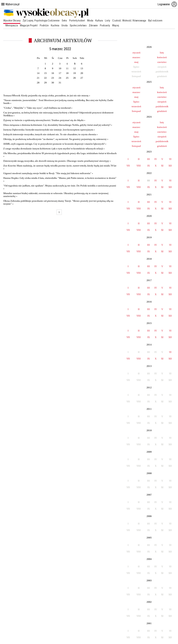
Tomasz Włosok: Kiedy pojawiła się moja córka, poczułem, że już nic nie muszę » (47, 95)
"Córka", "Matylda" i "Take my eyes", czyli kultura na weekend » (38, 108)
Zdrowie (93, 25)
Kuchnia (55, 25)
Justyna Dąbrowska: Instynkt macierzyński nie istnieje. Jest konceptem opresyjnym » (49, 130)
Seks (64, 21)
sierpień (162, 102)
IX (148, 166)
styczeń (136, 53)
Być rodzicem (155, 21)
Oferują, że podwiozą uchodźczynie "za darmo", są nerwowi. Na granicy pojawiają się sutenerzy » (56, 139)
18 (67, 73)
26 (74, 78)
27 (82, 78)
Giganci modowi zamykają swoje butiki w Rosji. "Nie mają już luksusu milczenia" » (48, 173)
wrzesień (136, 106)
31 (60, 83)
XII (170, 166)
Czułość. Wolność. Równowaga (129, 21)
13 (82, 68)
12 (74, 68)
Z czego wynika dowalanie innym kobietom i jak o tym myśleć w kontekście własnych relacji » (54, 149)
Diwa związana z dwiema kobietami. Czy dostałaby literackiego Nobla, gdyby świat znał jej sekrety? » (58, 125)
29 (45, 83)
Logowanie (167, 4)
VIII (139, 166)
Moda (90, 21)
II (139, 159)
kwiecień (162, 57)
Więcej (116, 25)
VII (128, 166)
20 (82, 73)
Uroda (64, 25)
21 (38, 78)
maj (136, 62)
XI (162, 166)
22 (45, 78)
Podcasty (105, 25)
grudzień (162, 111)
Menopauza (12, 25)
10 (60, 68)
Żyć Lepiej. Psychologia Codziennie (41, 21)
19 (74, 73)
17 (60, 73)
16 (53, 73)
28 (38, 83)
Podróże (44, 25)
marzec (136, 57)
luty (162, 53)
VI (170, 159)
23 (53, 78)
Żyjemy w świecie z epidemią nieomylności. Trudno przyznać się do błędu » (44, 120)
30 (53, 83)
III (148, 159)
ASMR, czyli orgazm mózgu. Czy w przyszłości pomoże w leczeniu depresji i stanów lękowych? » (55, 144)
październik (162, 106)
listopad (136, 111)
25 (67, 78)
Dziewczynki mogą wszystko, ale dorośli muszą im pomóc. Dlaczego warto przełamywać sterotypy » (57, 161)
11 (67, 68)
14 (38, 73)
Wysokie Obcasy (12, 21)
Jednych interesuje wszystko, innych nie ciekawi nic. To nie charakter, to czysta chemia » (50, 134)
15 (45, 73)
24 (60, 78)
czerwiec (162, 62)
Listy (108, 21)
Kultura (99, 21)
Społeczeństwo (78, 25)
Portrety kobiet (77, 21)
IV (156, 159)
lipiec (136, 102)
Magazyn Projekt (29, 25)
